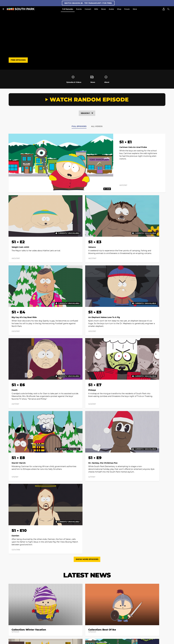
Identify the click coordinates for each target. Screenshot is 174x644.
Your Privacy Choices (85, 612)
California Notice (103, 612)
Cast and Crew (30, 612)
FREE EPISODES (18, 60)
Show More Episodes (87, 385)
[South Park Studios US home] (21, 9)
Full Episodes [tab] (79, 126)
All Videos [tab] (97, 126)
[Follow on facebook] (75, 542)
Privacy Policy (103, 573)
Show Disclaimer (95, 616)
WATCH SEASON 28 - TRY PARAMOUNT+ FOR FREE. (88, 3)
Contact (55, 612)
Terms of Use (113, 570)
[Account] (164, 9)
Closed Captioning (134, 612)
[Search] (168, 9)
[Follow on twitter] (81, 542)
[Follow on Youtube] (99, 542)
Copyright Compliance (153, 612)
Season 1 (87, 113)
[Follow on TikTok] (93, 542)
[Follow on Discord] (90, 622)
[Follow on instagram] (87, 542)
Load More (87, 504)
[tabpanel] (87, 258)
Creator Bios (17, 612)
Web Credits (44, 612)
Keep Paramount (79, 616)
